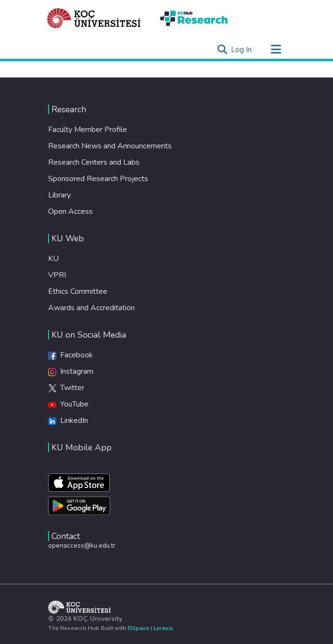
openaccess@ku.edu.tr (82, 545)
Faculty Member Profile (88, 130)
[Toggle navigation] (276, 50)
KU (53, 259)
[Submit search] (222, 50)
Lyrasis (163, 628)
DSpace (138, 628)
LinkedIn (68, 421)
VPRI (57, 275)
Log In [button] (242, 50)
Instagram (71, 371)
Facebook (70, 355)
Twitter (66, 388)
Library (59, 195)
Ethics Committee (78, 291)
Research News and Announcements (110, 146)
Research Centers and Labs (94, 162)
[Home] (94, 18)
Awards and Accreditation (91, 308)
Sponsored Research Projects (98, 179)
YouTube (68, 404)
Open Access (70, 211)
